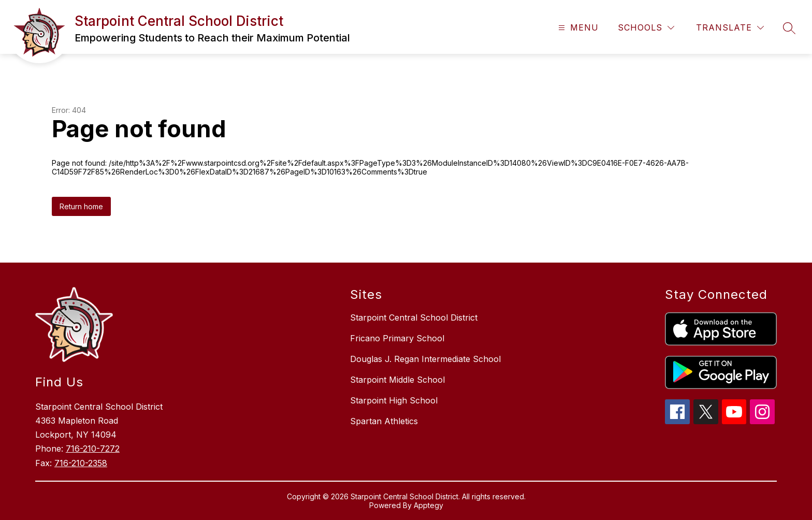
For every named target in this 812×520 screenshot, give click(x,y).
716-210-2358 (81, 463)
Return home (81, 206)
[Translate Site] (730, 28)
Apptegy (429, 505)
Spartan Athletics (384, 421)
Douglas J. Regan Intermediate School (425, 359)
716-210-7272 (93, 449)
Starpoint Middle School (397, 380)
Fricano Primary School (397, 338)
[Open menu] (577, 28)
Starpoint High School (394, 400)
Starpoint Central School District (414, 317)
